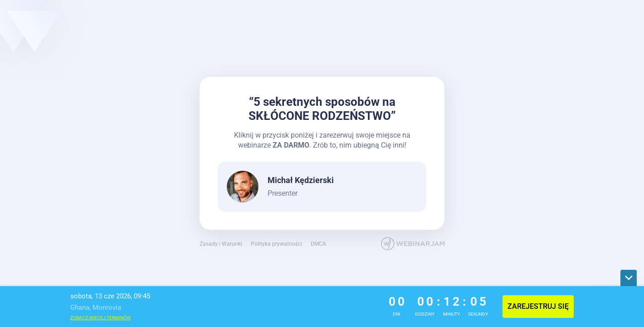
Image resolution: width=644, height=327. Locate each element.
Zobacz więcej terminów (100, 318)
